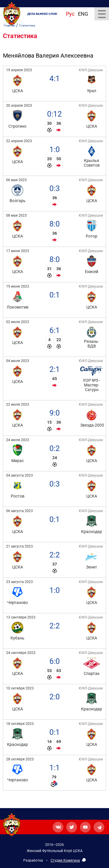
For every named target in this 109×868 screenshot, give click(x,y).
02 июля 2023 (18, 322)
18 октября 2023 (20, 724)
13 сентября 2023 (21, 617)
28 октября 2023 (20, 759)
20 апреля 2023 (19, 106)
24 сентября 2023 (21, 653)
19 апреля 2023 (19, 70)
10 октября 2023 (20, 688)
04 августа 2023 (19, 475)
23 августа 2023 (19, 582)
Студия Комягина (65, 860)
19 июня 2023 (18, 286)
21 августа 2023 (19, 546)
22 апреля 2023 (19, 141)
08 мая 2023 (16, 215)
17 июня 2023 (18, 251)
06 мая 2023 (16, 180)
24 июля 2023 (18, 440)
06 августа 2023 (19, 511)
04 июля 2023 (18, 361)
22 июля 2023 (18, 404)
